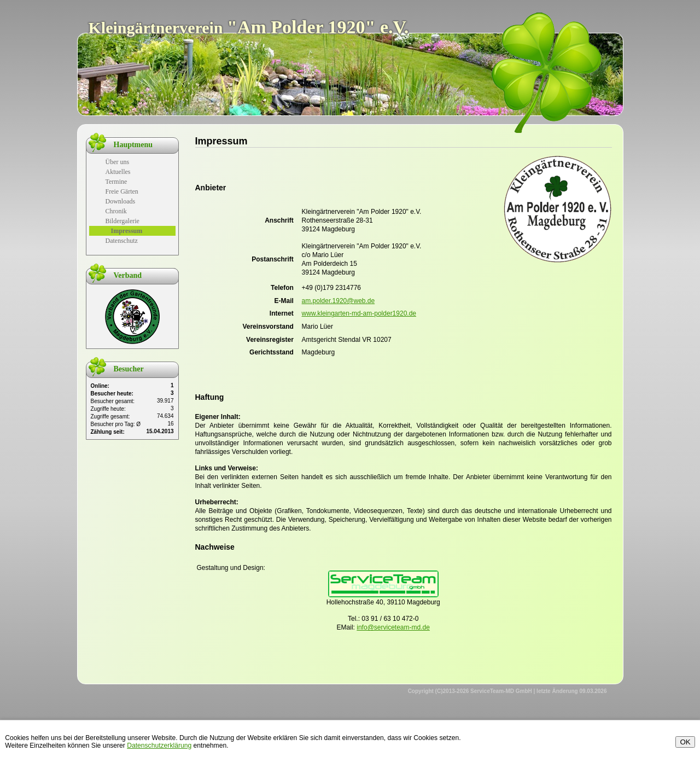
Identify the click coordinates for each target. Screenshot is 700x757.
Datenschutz (122, 241)
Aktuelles (118, 172)
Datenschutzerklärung (159, 746)
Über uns (118, 162)
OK (685, 742)
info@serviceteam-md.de (393, 627)
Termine (116, 182)
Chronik (116, 211)
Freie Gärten (122, 191)
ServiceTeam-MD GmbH (501, 691)
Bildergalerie (122, 221)
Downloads (121, 201)
